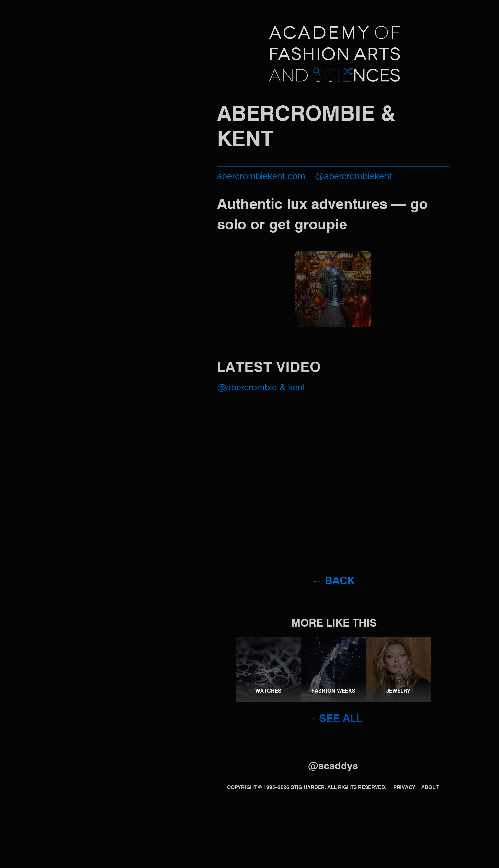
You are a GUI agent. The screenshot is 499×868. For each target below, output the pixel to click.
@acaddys (333, 766)
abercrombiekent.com (261, 177)
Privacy (404, 788)
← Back (333, 581)
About (430, 788)
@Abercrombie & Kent (261, 388)
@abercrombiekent (353, 177)
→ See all (334, 719)
